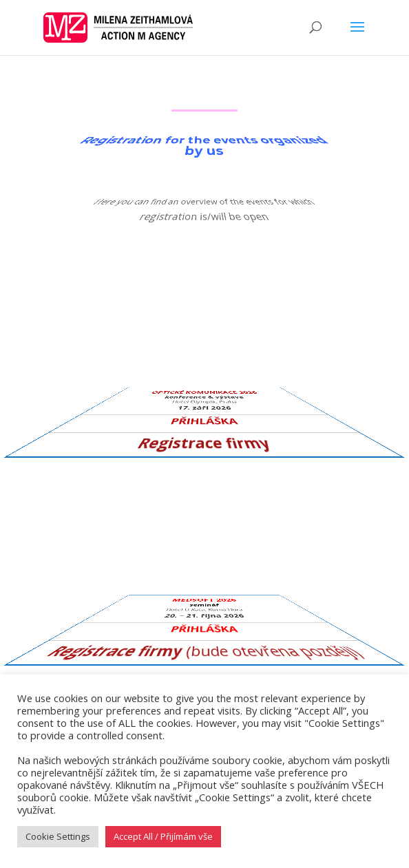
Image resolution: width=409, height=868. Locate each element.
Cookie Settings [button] (58, 836)
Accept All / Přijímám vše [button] (163, 836)
